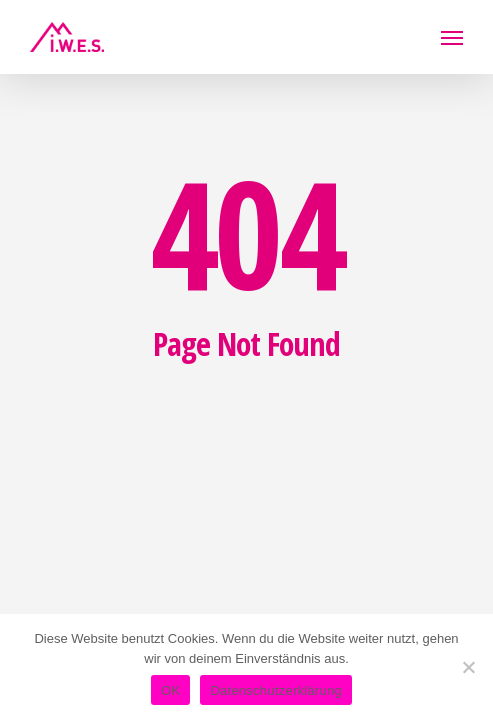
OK (170, 690)
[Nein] (468, 667)
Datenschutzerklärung (275, 690)
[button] (452, 37)
